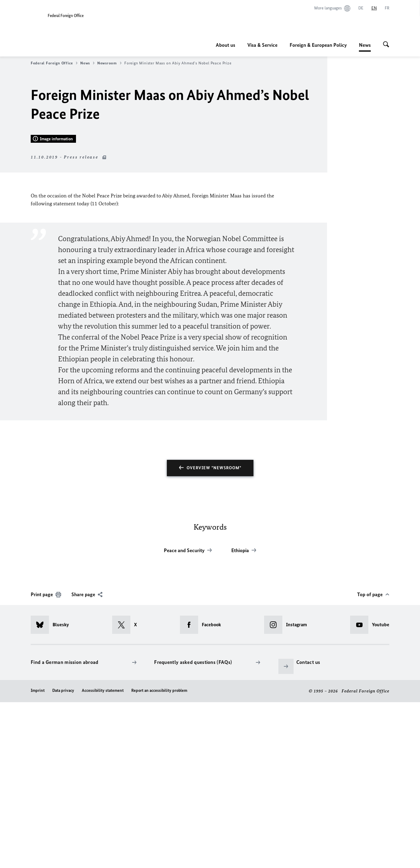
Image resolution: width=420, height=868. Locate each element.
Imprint (38, 856)
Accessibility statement (103, 856)
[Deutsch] (361, 8)
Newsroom (109, 63)
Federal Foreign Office (54, 63)
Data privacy (63, 856)
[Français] (387, 8)
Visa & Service (262, 45)
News (365, 45)
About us (225, 45)
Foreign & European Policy (318, 45)
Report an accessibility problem (159, 856)
